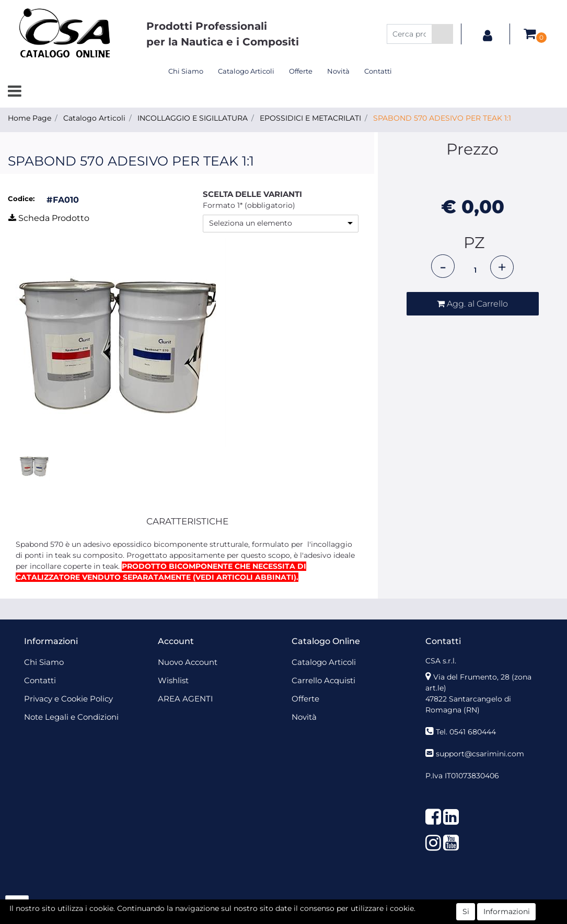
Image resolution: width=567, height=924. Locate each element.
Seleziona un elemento (251, 223)
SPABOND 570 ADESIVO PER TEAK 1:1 (442, 118)
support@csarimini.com (480, 754)
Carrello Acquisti (323, 680)
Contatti (378, 71)
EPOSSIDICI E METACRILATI (310, 118)
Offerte (301, 71)
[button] (442, 34)
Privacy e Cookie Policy (68, 699)
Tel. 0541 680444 (466, 732)
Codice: (21, 198)
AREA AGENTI (186, 699)
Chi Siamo (186, 71)
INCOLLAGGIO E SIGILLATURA (193, 118)
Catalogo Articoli (246, 71)
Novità (338, 71)
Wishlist (173, 680)
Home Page (30, 118)
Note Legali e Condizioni (71, 717)
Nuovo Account (188, 662)
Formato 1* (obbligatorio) (249, 205)
